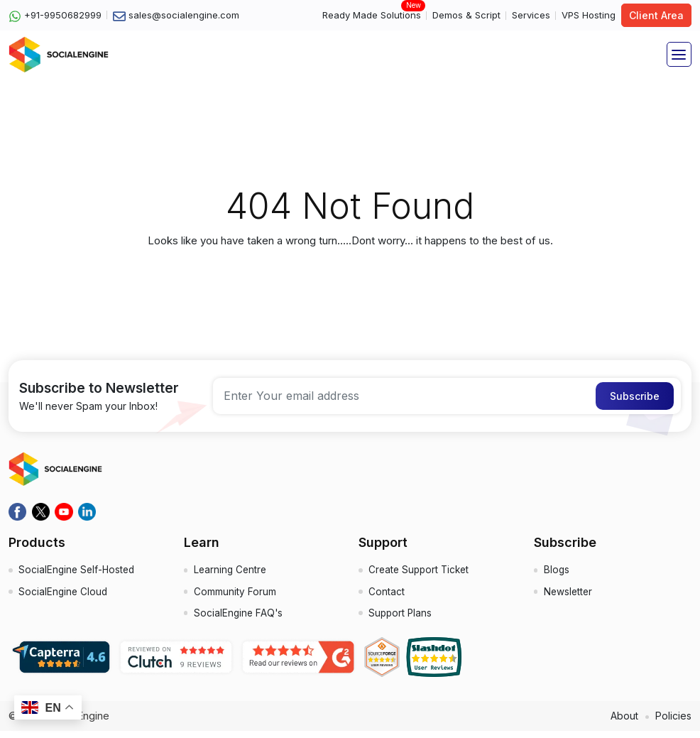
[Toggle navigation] (679, 54)
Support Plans (402, 619)
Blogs (558, 572)
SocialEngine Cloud (65, 596)
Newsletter (570, 596)
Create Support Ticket (422, 572)
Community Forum (236, 596)
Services (531, 15)
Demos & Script (466, 15)
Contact (387, 596)
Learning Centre (232, 572)
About (622, 722)
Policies (672, 722)
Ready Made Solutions (372, 15)
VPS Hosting (589, 15)
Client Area (656, 15)
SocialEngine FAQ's (240, 619)
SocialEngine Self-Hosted (79, 572)
